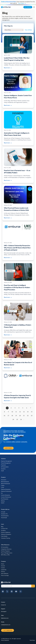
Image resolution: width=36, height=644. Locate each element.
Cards (3, 487)
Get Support (4, 612)
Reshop (3, 501)
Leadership (4, 570)
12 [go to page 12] (20, 412)
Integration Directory (6, 549)
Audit (2, 471)
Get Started (28, 7)
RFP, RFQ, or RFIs (5, 555)
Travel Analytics (5, 516)
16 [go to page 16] (4, 416)
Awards (3, 566)
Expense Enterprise (6, 489)
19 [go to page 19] (16, 416)
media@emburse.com (6, 625)
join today (8, 448)
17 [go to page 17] (8, 416)
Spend (3, 503)
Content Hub (4, 529)
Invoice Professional (6, 497)
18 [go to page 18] (12, 416)
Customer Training (6, 538)
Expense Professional (6, 491)
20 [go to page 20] (20, 416)
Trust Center (32, 640)
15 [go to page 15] (32, 412)
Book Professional (6, 484)
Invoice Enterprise (6, 495)
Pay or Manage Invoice (7, 553)
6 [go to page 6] (27, 408)
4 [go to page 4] (19, 408)
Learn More (22, 3)
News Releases (5, 574)
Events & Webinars (6, 532)
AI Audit (3, 512)
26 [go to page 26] (21, 420)
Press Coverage (5, 575)
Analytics (3, 469)
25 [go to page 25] (17, 420)
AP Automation (5, 467)
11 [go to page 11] (16, 412)
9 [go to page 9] (8, 412)
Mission (3, 572)
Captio (3, 486)
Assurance (4, 480)
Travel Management (6, 463)
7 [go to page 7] (31, 408)
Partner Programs (5, 551)
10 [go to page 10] (12, 412)
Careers (3, 568)
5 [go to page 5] (23, 408)
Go (2, 493)
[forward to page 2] (24, 420)
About (3, 564)
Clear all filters (28, 30)
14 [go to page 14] (28, 412)
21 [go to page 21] (24, 416)
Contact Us (3, 605)
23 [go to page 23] (32, 416)
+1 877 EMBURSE (8, 630)
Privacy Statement (5, 640)
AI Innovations (5, 547)
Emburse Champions (6, 534)
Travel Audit (4, 518)
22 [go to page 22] (28, 416)
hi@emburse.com (5, 618)
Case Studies (4, 536)
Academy (3, 531)
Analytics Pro (4, 514)
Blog (2, 527)
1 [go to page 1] (7, 408)
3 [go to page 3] (15, 408)
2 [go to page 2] (11, 408)
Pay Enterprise (5, 499)
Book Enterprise (5, 482)
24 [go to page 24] (13, 420)
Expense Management (6, 461)
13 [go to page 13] (24, 412)
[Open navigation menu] (34, 7)
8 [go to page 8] (4, 412)
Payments (4, 465)
